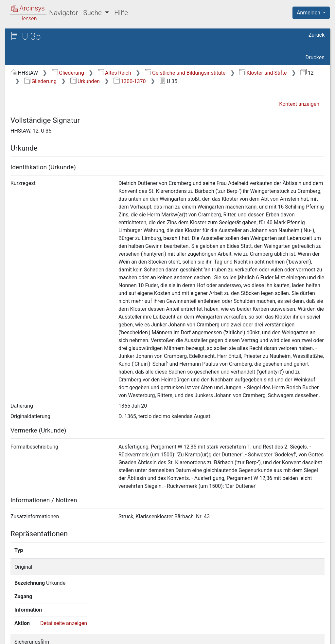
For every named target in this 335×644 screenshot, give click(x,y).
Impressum (313, 635)
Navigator (63, 13)
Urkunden (85, 81)
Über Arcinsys (166, 635)
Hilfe (121, 13)
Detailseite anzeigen (292, 567)
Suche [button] (93, 13)
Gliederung (68, 73)
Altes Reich (115, 73)
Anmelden (309, 13)
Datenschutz (215, 635)
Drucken (315, 57)
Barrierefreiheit (265, 635)
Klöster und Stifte (263, 73)
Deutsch (39, 630)
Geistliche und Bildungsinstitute (185, 73)
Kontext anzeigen (299, 104)
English (15, 630)
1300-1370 (130, 81)
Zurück (317, 35)
